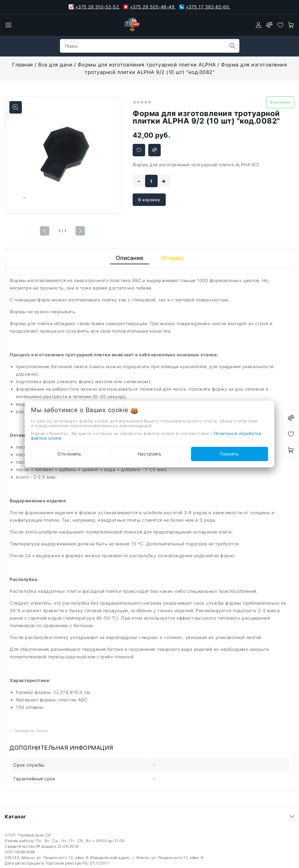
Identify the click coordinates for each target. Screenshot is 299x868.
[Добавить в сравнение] (154, 150)
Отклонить (69, 454)
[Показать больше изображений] (16, 107)
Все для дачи (55, 65)
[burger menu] (8, 25)
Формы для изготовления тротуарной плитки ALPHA (147, 65)
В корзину (149, 200)
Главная (23, 65)
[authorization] (258, 25)
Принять (230, 454)
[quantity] (151, 181)
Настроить (150, 454)
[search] (233, 46)
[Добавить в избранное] (139, 150)
